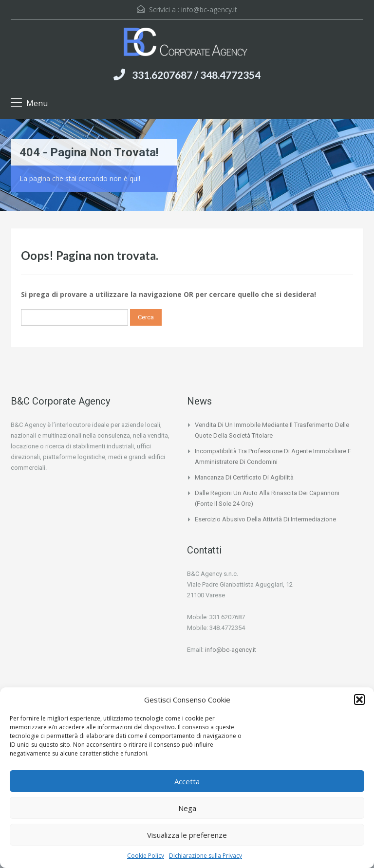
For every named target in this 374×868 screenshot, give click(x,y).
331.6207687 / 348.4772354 (196, 75)
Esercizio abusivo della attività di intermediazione (265, 519)
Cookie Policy (146, 856)
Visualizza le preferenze (187, 835)
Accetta (187, 781)
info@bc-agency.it (209, 9)
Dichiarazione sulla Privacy (206, 856)
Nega (187, 808)
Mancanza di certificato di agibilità (244, 477)
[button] (359, 700)
